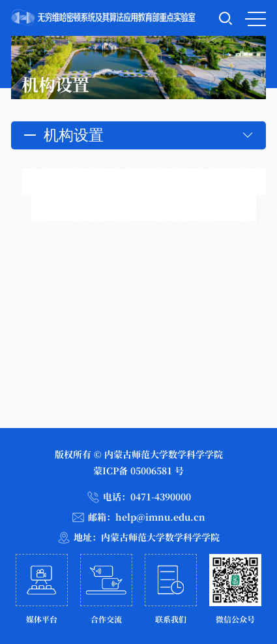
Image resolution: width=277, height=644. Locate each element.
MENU (255, 19)
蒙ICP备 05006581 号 (138, 470)
